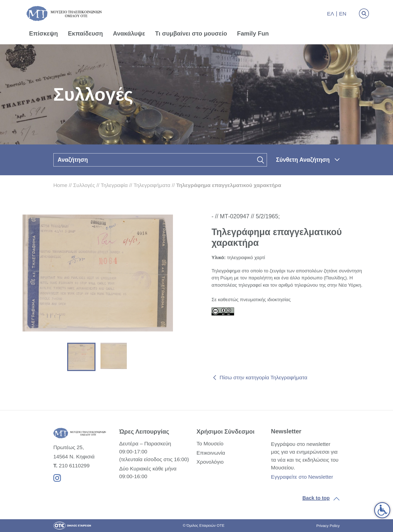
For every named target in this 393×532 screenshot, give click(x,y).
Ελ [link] (331, 14)
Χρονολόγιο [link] (210, 462)
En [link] (343, 14)
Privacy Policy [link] (328, 526)
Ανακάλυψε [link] (129, 33)
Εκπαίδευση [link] (85, 33)
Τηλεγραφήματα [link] (152, 185)
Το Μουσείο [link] (210, 444)
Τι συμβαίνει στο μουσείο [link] (191, 33)
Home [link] (60, 185)
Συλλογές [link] (84, 185)
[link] (382, 510)
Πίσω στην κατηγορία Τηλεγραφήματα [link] (263, 377)
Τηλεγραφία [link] (114, 185)
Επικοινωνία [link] (211, 453)
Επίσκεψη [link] (43, 33)
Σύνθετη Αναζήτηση (303, 160)
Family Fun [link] (253, 33)
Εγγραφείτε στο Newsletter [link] (302, 477)
